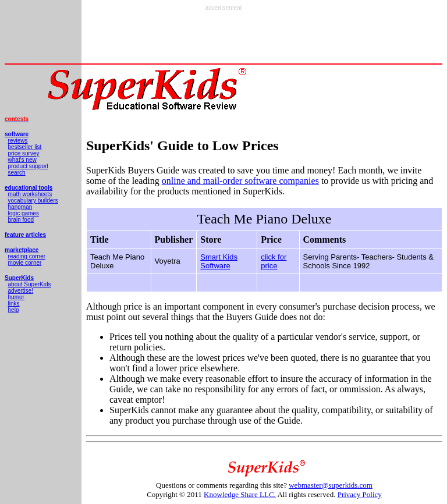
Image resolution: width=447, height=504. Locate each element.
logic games (24, 213)
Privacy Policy (360, 494)
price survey (24, 153)
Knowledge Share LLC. (240, 494)
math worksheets (30, 194)
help (14, 310)
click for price (274, 261)
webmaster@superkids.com (331, 485)
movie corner (25, 263)
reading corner (27, 256)
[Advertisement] (223, 37)
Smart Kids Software (219, 261)
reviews (18, 141)
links (14, 304)
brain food (21, 220)
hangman (20, 207)
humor (16, 297)
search (17, 173)
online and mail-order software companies (240, 181)
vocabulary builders (33, 200)
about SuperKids (30, 284)
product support (29, 166)
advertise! (21, 291)
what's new (22, 160)
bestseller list (25, 147)
